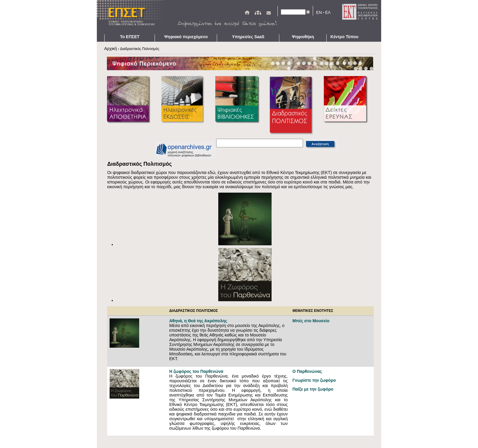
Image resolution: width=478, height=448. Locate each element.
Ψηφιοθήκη (303, 37)
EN (319, 12)
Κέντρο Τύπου (344, 37)
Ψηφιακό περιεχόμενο (186, 37)
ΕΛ (328, 12)
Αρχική (111, 49)
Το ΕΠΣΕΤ (130, 37)
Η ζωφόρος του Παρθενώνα (196, 371)
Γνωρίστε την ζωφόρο (314, 380)
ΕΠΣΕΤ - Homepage (132, 17)
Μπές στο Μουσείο (311, 321)
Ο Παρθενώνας (307, 371)
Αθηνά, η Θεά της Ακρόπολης (198, 321)
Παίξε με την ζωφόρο (313, 389)
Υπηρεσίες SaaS (248, 37)
